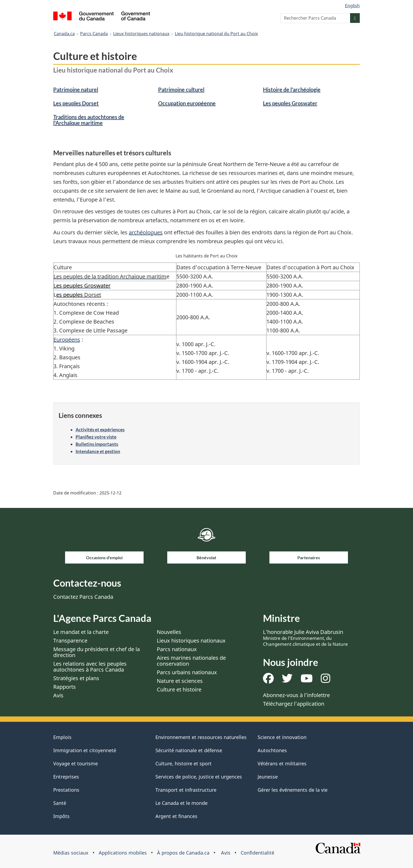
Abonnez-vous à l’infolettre (296, 695)
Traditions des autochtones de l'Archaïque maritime (89, 120)
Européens (67, 340)
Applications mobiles (123, 853)
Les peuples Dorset (76, 103)
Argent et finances (176, 816)
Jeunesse (268, 777)
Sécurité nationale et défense (189, 750)
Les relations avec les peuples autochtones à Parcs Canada (90, 667)
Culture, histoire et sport (184, 763)
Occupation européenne (187, 103)
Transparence (70, 641)
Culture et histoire (179, 689)
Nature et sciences (180, 681)
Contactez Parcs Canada (83, 597)
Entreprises (66, 777)
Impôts (61, 816)
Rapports (65, 687)
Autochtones (272, 750)
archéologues (146, 232)
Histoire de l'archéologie (292, 89)
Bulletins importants (97, 444)
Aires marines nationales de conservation (191, 661)
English (352, 6)
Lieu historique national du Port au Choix (216, 34)
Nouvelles (169, 632)
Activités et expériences (100, 430)
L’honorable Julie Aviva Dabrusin (305, 638)
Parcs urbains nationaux (187, 672)
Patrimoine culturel (181, 89)
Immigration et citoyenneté (85, 750)
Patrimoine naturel (76, 89)
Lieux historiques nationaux (141, 34)
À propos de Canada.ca (183, 853)
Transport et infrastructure (186, 790)
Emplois (62, 737)
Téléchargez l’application (294, 704)
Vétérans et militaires (282, 763)
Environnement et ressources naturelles (201, 737)
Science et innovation (282, 737)
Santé (60, 803)
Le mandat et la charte (81, 632)
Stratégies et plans (76, 678)
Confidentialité (257, 853)
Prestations (66, 790)
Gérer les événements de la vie (293, 790)
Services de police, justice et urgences (199, 777)
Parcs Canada (94, 34)
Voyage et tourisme (76, 763)
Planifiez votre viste (96, 437)
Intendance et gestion (98, 451)
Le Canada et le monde (181, 803)
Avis (58, 695)
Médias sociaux (71, 853)
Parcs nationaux (177, 649)
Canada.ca (64, 34)
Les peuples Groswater (290, 103)
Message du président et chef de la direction (97, 652)
